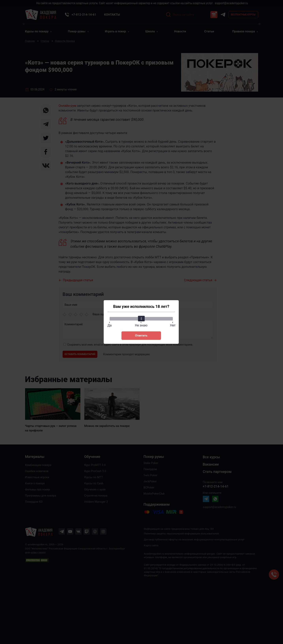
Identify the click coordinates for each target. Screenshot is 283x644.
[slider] (141, 319)
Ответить (141, 336)
